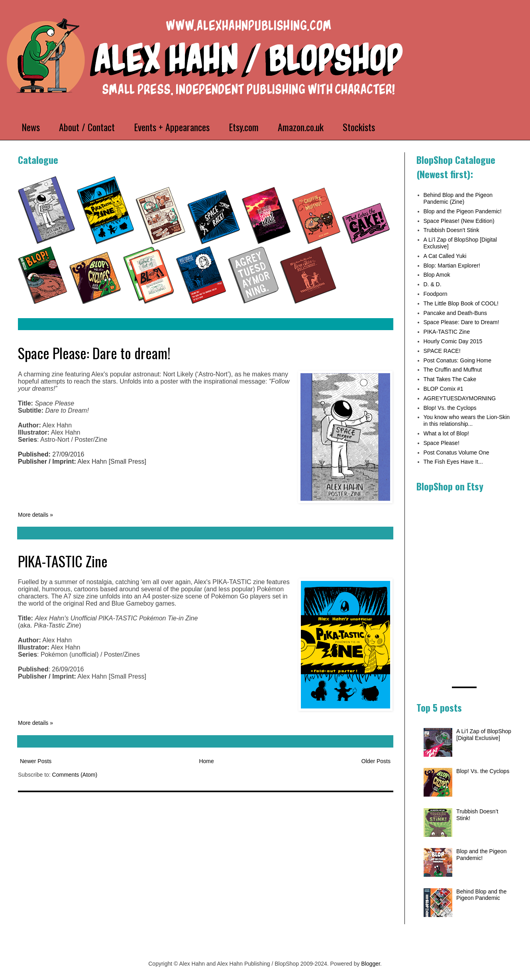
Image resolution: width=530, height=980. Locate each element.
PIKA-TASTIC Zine (63, 561)
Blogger (370, 964)
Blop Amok (437, 275)
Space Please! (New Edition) (459, 221)
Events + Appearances (172, 127)
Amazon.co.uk (301, 127)
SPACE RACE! (442, 351)
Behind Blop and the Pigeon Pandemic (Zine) (458, 198)
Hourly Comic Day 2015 (453, 341)
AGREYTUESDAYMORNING (460, 398)
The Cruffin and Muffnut (453, 370)
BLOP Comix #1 (444, 389)
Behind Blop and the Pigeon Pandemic (481, 895)
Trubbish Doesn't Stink (451, 230)
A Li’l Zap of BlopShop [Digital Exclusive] (484, 735)
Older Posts (376, 761)
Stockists (359, 127)
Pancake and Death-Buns (455, 313)
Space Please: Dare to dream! (94, 353)
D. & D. (433, 284)
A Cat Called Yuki (445, 256)
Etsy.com (244, 127)
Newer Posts (36, 761)
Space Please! (442, 443)
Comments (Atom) (75, 775)
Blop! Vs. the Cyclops (450, 408)
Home (206, 761)
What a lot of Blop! (446, 433)
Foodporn (436, 294)
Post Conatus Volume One (456, 453)
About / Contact (87, 127)
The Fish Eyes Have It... (453, 462)
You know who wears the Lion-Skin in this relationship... (467, 420)
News (31, 127)
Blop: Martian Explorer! (452, 266)
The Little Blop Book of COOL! (461, 303)
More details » (35, 515)
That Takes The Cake (450, 379)
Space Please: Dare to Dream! (461, 322)
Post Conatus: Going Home (457, 360)
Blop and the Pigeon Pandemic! (463, 211)
